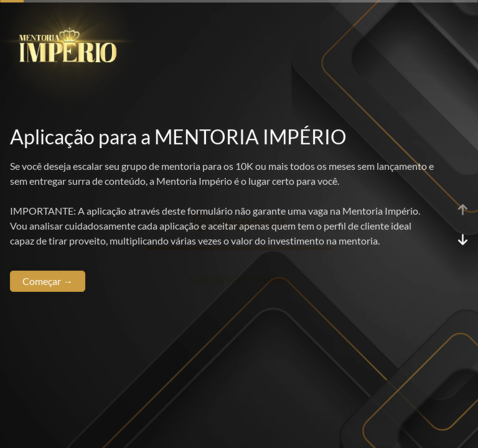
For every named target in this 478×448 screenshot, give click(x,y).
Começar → (48, 281)
